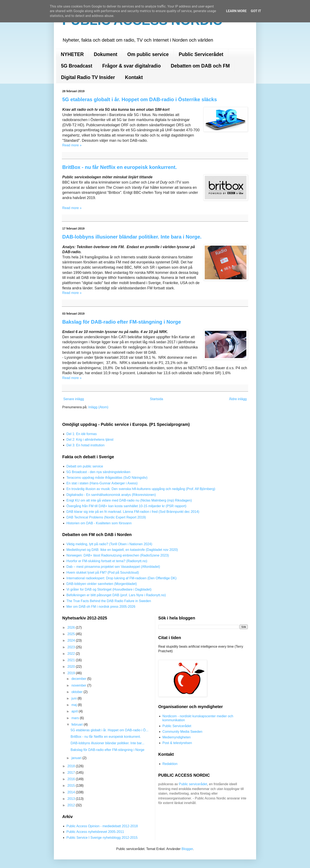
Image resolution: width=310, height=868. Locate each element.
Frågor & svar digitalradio (132, 66)
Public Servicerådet (201, 54)
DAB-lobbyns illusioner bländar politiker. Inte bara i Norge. (132, 237)
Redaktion (170, 764)
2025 (72, 634)
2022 (72, 654)
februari (78, 724)
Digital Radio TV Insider (88, 77)
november (79, 685)
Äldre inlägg (238, 399)
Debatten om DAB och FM (200, 66)
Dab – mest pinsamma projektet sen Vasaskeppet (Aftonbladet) (113, 567)
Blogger (187, 849)
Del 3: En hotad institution (85, 445)
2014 (72, 792)
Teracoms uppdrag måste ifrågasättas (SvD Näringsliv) (107, 478)
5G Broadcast (77, 66)
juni (74, 698)
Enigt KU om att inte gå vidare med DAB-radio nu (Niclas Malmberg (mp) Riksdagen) (129, 500)
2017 (72, 773)
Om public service (148, 54)
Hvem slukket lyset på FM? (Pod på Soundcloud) (103, 572)
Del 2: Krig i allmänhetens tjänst (90, 440)
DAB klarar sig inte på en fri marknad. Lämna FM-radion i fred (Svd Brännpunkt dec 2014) (133, 512)
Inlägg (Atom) (98, 407)
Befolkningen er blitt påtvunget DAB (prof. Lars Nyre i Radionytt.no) (116, 595)
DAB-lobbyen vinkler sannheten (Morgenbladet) (102, 584)
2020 (72, 667)
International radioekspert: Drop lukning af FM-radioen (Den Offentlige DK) (121, 578)
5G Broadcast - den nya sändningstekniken (98, 472)
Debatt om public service (85, 466)
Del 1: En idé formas (82, 434)
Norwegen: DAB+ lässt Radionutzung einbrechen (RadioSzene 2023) (118, 555)
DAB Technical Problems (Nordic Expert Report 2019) (106, 517)
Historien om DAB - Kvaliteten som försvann (99, 523)
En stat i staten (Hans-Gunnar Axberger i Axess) (102, 483)
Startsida (157, 399)
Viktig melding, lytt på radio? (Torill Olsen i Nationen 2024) (109, 544)
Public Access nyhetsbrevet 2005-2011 (95, 832)
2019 (72, 673)
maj (75, 705)
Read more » (72, 145)
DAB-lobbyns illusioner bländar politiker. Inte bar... (107, 743)
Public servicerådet (193, 784)
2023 (72, 647)
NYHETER (72, 54)
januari (77, 758)
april (75, 711)
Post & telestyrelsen (177, 743)
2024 (72, 640)
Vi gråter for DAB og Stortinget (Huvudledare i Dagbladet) (109, 589)
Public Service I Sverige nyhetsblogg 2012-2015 (102, 838)
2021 (72, 660)
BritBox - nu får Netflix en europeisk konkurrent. (119, 167)
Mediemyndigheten (177, 737)
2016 (72, 779)
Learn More (236, 11)
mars (76, 718)
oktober (77, 692)
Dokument (105, 54)
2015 (72, 786)
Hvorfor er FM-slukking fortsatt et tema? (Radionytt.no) (107, 561)
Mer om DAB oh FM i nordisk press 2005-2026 (101, 607)
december (79, 679)
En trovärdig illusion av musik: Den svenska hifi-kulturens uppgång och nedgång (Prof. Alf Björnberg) (141, 489)
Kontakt (134, 77)
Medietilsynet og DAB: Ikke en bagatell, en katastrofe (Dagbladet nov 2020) (122, 550)
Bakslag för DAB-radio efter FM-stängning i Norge (122, 322)
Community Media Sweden (182, 732)
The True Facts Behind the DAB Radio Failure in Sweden (109, 601)
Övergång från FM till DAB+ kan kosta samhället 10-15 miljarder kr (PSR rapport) (126, 506)
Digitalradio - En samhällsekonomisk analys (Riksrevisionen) (111, 495)
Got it (256, 11)
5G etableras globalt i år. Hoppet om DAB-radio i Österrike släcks (140, 99)
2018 (72, 766)
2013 (72, 799)
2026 (72, 627)
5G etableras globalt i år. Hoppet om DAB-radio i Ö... (110, 730)
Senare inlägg (74, 399)
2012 (72, 805)
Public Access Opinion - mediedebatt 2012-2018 (102, 826)
